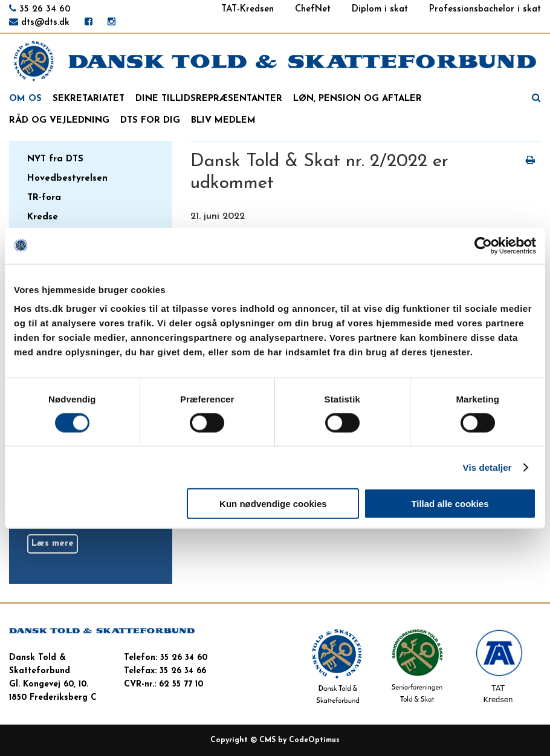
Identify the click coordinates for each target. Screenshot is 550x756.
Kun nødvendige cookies (273, 504)
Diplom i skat (380, 9)
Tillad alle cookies (450, 504)
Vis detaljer (487, 467)
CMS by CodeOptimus (299, 740)
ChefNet (313, 9)
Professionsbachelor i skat (485, 9)
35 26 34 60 (45, 9)
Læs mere (53, 544)
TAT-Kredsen (247, 9)
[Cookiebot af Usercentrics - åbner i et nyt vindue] (483, 245)
